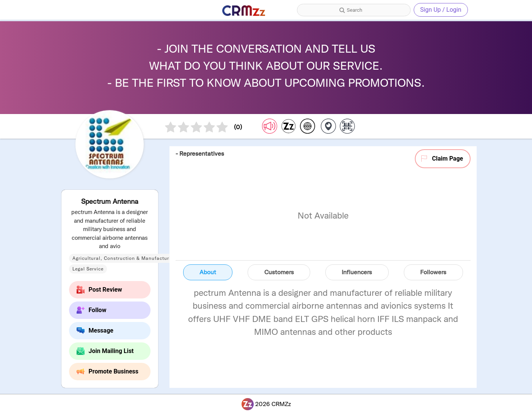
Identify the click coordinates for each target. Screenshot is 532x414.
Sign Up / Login (441, 10)
